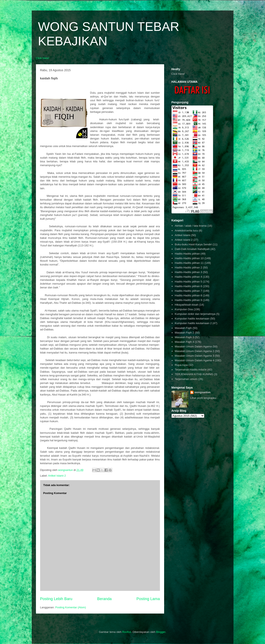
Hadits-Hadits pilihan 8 (189, 295)
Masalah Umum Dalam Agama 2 (194, 351)
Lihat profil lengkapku (203, 398)
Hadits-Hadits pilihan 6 (189, 286)
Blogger (161, 632)
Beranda (104, 599)
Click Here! (43, 58)
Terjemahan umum (186, 379)
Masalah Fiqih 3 (185, 337)
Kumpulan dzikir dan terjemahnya (195, 314)
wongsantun (202, 392)
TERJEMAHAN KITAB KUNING (194, 374)
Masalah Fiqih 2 (185, 333)
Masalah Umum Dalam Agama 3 (194, 356)
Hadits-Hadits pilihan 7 (189, 291)
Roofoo (127, 632)
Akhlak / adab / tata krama (191, 226)
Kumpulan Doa (184, 309)
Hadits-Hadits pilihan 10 (189, 258)
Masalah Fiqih (183, 328)
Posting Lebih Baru (56, 599)
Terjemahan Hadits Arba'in (191, 370)
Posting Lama (148, 599)
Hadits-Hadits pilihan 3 (189, 272)
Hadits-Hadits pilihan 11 (189, 263)
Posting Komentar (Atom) (71, 607)
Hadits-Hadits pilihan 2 (189, 267)
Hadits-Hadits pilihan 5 (189, 282)
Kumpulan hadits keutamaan (192, 319)
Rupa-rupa (181, 365)
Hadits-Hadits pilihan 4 (189, 277)
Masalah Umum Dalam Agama (193, 346)
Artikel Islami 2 (57, 476)
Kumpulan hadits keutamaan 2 (193, 323)
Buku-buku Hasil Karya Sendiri (193, 244)
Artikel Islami (183, 235)
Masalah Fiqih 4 (185, 342)
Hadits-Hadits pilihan (187, 254)
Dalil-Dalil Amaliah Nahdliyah (192, 249)
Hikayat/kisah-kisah (187, 305)
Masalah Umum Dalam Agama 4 (194, 360)
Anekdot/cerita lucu (187, 231)
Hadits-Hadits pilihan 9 (189, 300)
